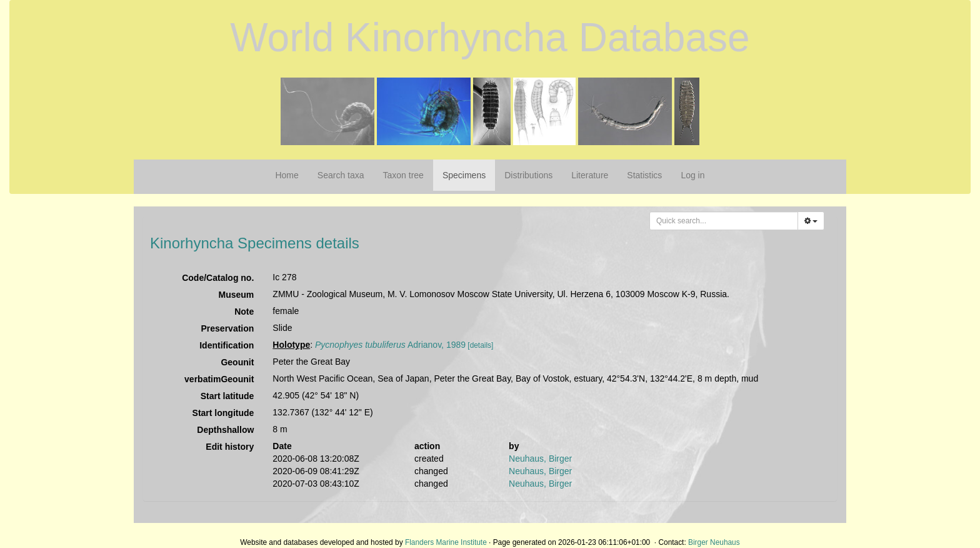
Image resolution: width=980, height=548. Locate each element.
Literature (590, 175)
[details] (480, 345)
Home (287, 175)
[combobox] (724, 221)
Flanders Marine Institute (446, 542)
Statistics (644, 175)
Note (244, 312)
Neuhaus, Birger (540, 459)
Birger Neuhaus (714, 542)
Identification (227, 345)
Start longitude (223, 413)
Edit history (230, 447)
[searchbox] (725, 221)
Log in (692, 175)
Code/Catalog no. (218, 278)
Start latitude (227, 396)
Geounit (237, 362)
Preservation (228, 328)
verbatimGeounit (219, 379)
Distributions (528, 175)
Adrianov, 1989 (390, 345)
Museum (237, 295)
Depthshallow (225, 430)
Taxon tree (403, 175)
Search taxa (341, 175)
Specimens (464, 175)
